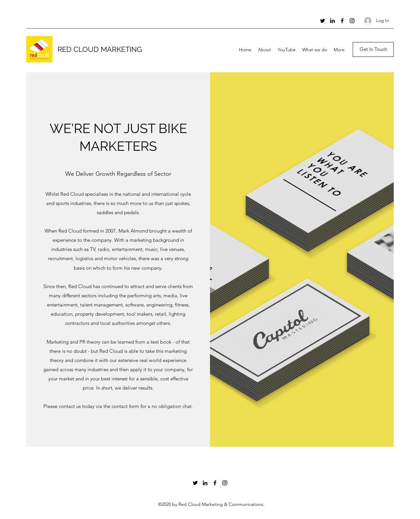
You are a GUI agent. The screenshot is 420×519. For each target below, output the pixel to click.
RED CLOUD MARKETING (100, 49)
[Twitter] (323, 21)
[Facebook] (342, 21)
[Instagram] (352, 21)
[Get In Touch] (373, 49)
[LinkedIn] (332, 21)
